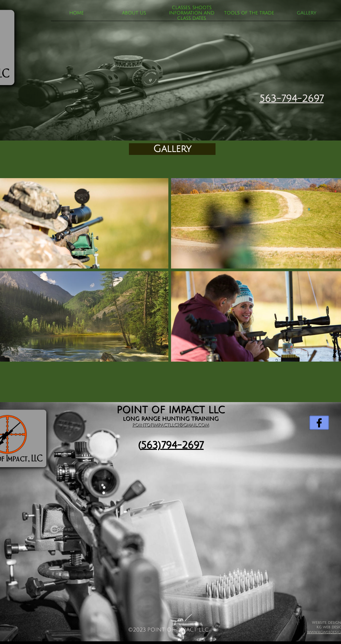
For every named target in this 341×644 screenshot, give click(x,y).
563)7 (153, 445)
